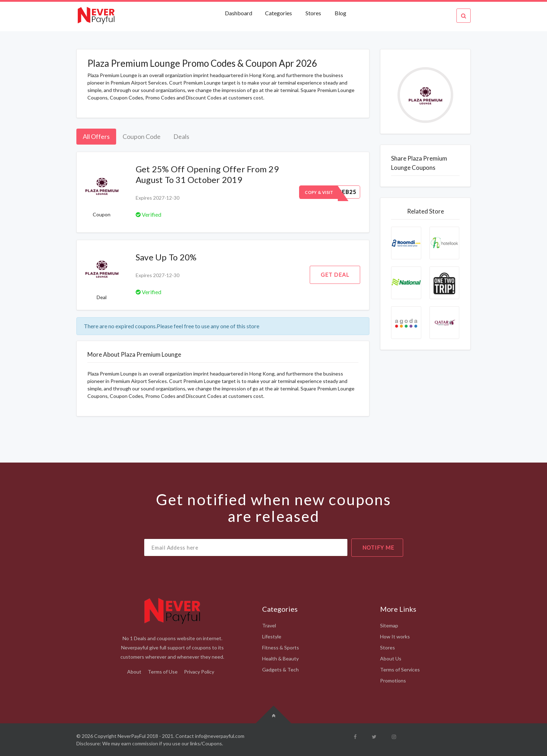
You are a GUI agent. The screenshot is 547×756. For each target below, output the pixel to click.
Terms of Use (163, 672)
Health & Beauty (280, 658)
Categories (278, 13)
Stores (313, 13)
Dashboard (239, 13)
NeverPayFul (132, 736)
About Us (391, 658)
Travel (269, 625)
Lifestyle (272, 636)
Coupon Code (142, 136)
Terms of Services (400, 669)
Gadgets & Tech (280, 669)
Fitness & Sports (281, 647)
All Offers (96, 136)
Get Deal (335, 275)
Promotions (393, 681)
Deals (181, 136)
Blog (340, 13)
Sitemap (389, 625)
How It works (395, 636)
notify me (378, 547)
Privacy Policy (199, 672)
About (134, 672)
